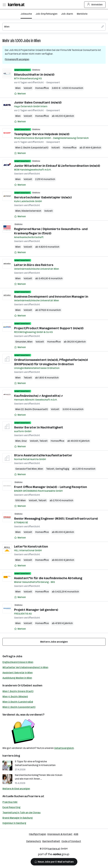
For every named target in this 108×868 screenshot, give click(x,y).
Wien (37, 41)
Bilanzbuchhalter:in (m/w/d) (34, 75)
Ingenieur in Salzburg (14, 823)
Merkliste (82, 14)
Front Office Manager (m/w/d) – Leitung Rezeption (51, 487)
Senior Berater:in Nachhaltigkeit (39, 427)
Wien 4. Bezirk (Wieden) (15, 697)
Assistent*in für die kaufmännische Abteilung (48, 578)
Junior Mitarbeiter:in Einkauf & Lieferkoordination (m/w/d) (57, 166)
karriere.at (37, 796)
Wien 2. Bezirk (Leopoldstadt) (19, 707)
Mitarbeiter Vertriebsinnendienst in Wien (25, 667)
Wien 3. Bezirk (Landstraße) (18, 702)
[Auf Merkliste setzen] (20, 94)
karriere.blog (11, 756)
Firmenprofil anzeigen (17, 59)
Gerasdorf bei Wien (26, 469)
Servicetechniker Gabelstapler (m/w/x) (43, 197)
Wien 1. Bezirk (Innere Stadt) (18, 691)
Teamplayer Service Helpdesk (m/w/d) (42, 134)
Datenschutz (34, 841)
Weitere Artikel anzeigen (16, 789)
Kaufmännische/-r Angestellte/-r (39, 396)
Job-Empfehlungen (46, 14)
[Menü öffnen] (4, 5)
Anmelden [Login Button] (95, 5)
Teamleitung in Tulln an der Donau (22, 813)
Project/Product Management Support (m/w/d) (49, 328)
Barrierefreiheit (51, 841)
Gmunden (21, 342)
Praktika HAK (10, 802)
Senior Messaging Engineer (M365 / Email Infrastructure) (56, 519)
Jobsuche (26, 14)
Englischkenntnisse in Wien (18, 662)
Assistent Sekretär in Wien (18, 673)
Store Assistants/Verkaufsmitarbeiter (43, 455)
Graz (24, 441)
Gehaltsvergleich (64, 748)
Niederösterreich (31, 211)
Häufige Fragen (38, 834)
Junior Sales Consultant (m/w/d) (38, 102)
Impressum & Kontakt (60, 834)
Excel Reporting (11, 807)
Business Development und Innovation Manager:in (51, 297)
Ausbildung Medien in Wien (17, 678)
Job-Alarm (67, 14)
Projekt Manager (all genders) (36, 610)
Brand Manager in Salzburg (18, 818)
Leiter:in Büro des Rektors (34, 265)
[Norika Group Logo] (54, 855)
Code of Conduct (71, 841)
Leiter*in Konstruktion (31, 546)
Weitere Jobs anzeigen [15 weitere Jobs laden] (54, 642)
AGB (76, 834)
